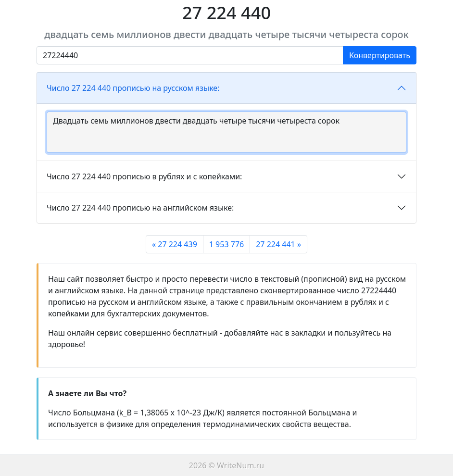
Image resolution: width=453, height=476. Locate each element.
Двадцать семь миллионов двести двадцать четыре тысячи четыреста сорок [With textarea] (226, 132)
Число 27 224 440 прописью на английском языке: (140, 208)
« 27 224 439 (175, 244)
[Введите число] (190, 55)
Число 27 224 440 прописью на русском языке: (133, 88)
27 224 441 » (278, 244)
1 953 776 (226, 244)
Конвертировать (380, 55)
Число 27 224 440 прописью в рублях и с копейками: (144, 176)
